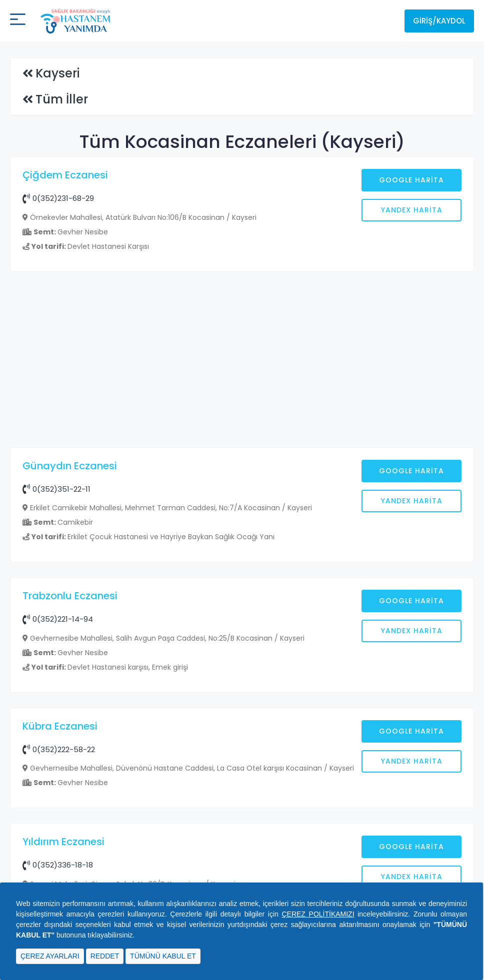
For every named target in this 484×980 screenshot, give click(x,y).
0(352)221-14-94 (58, 619)
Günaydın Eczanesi (70, 466)
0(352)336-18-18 (58, 865)
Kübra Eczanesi (60, 726)
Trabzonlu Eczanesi (70, 596)
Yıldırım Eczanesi (63, 842)
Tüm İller (62, 99)
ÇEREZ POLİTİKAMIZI (318, 914)
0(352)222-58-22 (59, 749)
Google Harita (411, 180)
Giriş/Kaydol (439, 21)
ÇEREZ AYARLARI (50, 956)
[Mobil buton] (18, 21)
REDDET (105, 956)
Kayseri (57, 73)
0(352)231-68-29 (58, 198)
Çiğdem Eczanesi (65, 175)
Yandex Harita (412, 210)
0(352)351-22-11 (56, 489)
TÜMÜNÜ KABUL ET (163, 956)
